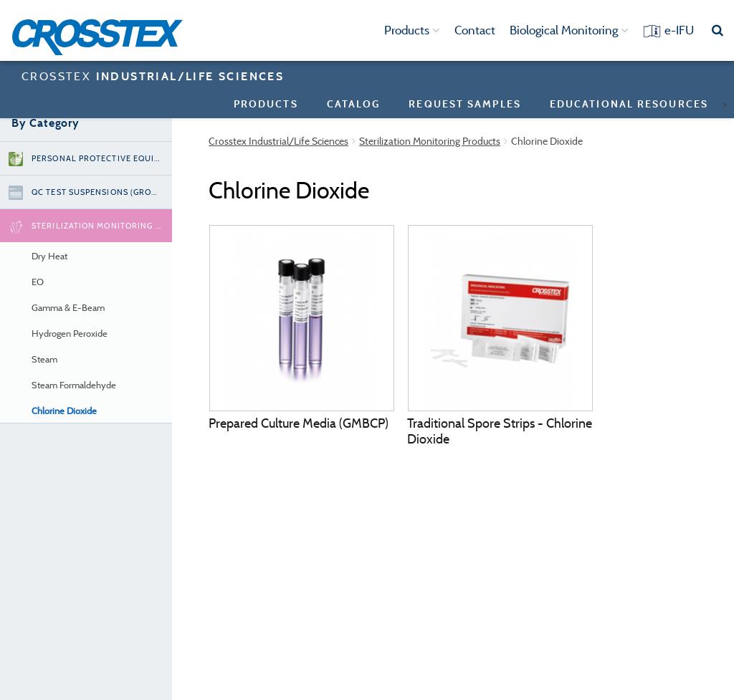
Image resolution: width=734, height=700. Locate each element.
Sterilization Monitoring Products (430, 141)
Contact (475, 30)
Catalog (354, 104)
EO (38, 282)
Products (412, 30)
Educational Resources (629, 104)
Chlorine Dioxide (64, 411)
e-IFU (679, 30)
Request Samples (465, 104)
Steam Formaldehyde (74, 385)
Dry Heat (49, 256)
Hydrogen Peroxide (70, 334)
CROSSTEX (153, 76)
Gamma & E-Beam (68, 308)
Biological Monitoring (569, 30)
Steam (44, 359)
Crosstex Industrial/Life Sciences (278, 141)
